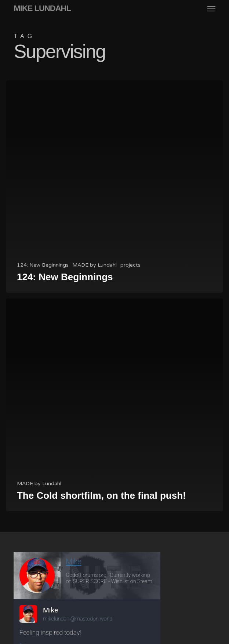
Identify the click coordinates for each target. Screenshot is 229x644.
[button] (211, 8)
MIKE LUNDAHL (42, 8)
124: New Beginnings (43, 265)
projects (130, 265)
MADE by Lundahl (94, 265)
